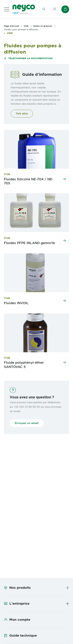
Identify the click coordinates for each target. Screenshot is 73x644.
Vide (10, 33)
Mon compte (20, 620)
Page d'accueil (11, 26)
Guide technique (23, 635)
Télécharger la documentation (30, 58)
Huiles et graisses (43, 26)
